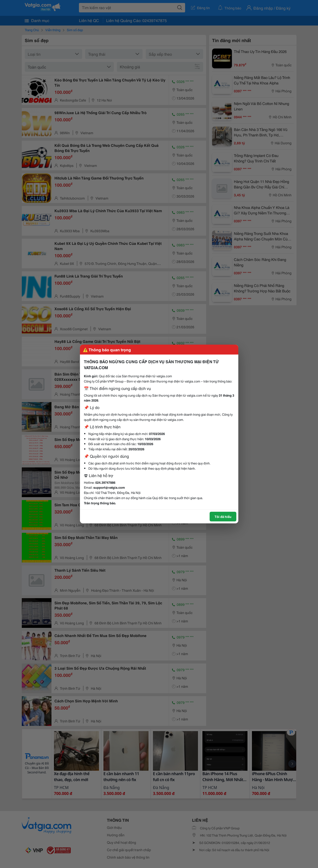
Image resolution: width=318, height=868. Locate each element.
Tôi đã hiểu (223, 516)
